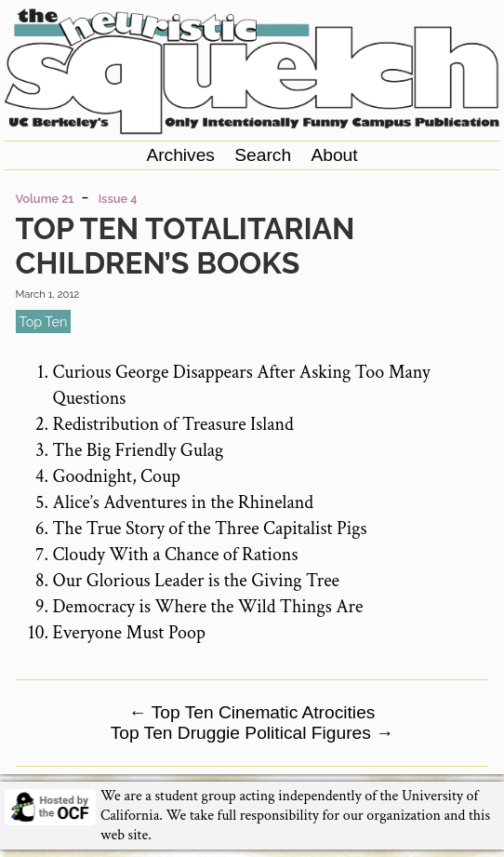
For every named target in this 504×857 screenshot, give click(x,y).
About (334, 155)
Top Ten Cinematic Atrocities (252, 712)
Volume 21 (45, 199)
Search (263, 155)
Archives (180, 155)
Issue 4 (118, 199)
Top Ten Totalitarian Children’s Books (186, 246)
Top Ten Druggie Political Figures (252, 733)
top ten (44, 321)
